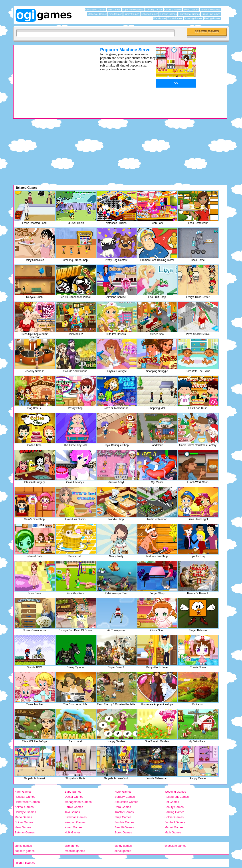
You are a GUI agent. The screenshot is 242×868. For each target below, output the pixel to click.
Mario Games (23, 817)
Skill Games (114, 10)
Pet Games (172, 802)
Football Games (175, 822)
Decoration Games (95, 10)
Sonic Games (123, 832)
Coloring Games (173, 10)
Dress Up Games (211, 14)
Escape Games (168, 14)
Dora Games (123, 807)
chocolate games (175, 846)
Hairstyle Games (25, 812)
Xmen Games (73, 827)
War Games (160, 18)
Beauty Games (174, 807)
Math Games (173, 832)
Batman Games (25, 832)
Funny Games (132, 14)
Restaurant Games (177, 797)
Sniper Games (24, 822)
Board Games (191, 10)
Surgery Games (125, 797)
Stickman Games (76, 817)
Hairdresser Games (27, 802)
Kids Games (115, 14)
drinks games (23, 846)
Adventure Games (210, 10)
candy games (123, 846)
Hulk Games (73, 832)
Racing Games (212, 18)
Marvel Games (174, 827)
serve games (123, 851)
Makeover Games (97, 14)
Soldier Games (174, 817)
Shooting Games (193, 18)
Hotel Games (123, 792)
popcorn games (25, 851)
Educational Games (189, 14)
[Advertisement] (51, 78)
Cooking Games (154, 10)
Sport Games (175, 18)
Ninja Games (123, 817)
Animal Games (24, 807)
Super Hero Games (133, 10)
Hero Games (23, 827)
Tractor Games (124, 812)
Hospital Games (25, 797)
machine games (75, 851)
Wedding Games (175, 792)
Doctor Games (74, 797)
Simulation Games (126, 802)
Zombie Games (124, 822)
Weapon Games (75, 822)
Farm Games (23, 792)
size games (72, 846)
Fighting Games (150, 14)
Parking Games (175, 812)
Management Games (78, 802)
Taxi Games (72, 812)
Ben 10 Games (124, 827)
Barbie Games (74, 807)
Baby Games (73, 792)
